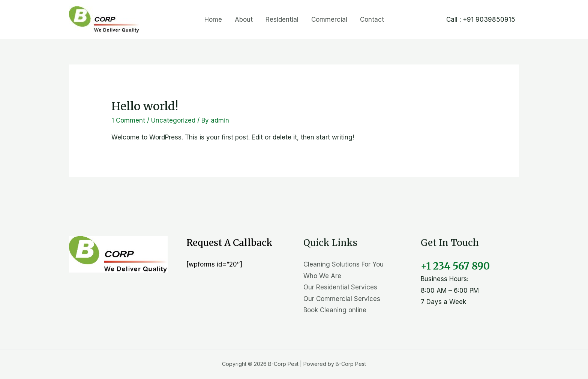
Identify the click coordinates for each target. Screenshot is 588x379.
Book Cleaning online (335, 310)
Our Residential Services (340, 287)
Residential (282, 19)
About (244, 19)
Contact (372, 19)
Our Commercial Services (342, 299)
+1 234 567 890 (455, 266)
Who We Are (322, 276)
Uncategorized (173, 120)
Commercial (329, 19)
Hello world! (145, 106)
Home (213, 19)
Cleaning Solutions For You (343, 264)
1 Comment (128, 120)
